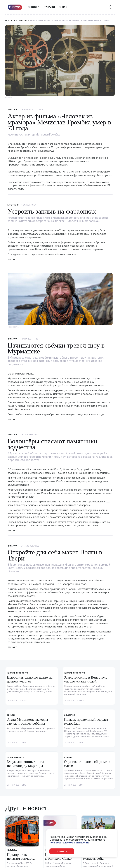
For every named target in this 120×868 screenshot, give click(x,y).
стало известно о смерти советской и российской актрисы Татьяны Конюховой (62, 182)
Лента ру (12, 259)
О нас (63, 7)
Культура (22, 20)
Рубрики (49, 7)
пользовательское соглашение (69, 843)
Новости (33, 7)
